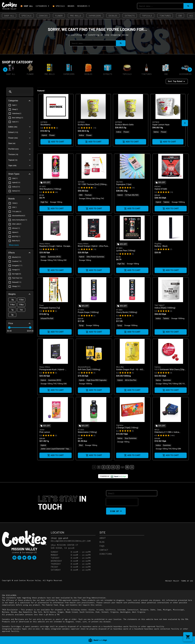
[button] (10, 92)
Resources (84, 6)
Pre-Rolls (76, 15)
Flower (59, 15)
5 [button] (118, 467)
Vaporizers (95, 15)
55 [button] (127, 467)
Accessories (185, 74)
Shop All (9, 15)
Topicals (147, 15)
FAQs (102, 546)
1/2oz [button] (21, 300)
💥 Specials (59, 6)
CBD (180, 15)
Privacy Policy (172, 581)
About (103, 538)
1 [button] (99, 467)
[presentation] (122, 502)
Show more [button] (14, 245)
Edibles (113, 15)
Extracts (130, 15)
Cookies (43, 15)
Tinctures (165, 15)
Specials (26, 15)
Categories (43, 6)
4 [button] (113, 467)
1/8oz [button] (21, 305)
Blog (102, 542)
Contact (104, 550)
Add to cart (56, 142)
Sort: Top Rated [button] (177, 81)
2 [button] (104, 467)
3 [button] (108, 467)
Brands (71, 6)
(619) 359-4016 (59, 538)
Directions (106, 554)
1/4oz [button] (12, 305)
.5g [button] (12, 300)
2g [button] (12, 315)
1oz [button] (21, 310)
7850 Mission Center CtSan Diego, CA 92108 (64, 546)
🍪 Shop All (27, 6)
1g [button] (12, 310)
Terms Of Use (187, 581)
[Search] (188, 6)
